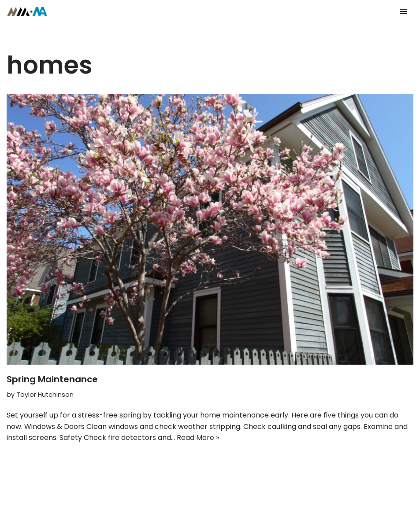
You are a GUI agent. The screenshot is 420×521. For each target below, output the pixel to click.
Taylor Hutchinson (45, 395)
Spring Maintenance (52, 379)
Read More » (198, 438)
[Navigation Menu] (403, 11)
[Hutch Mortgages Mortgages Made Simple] (30, 11)
